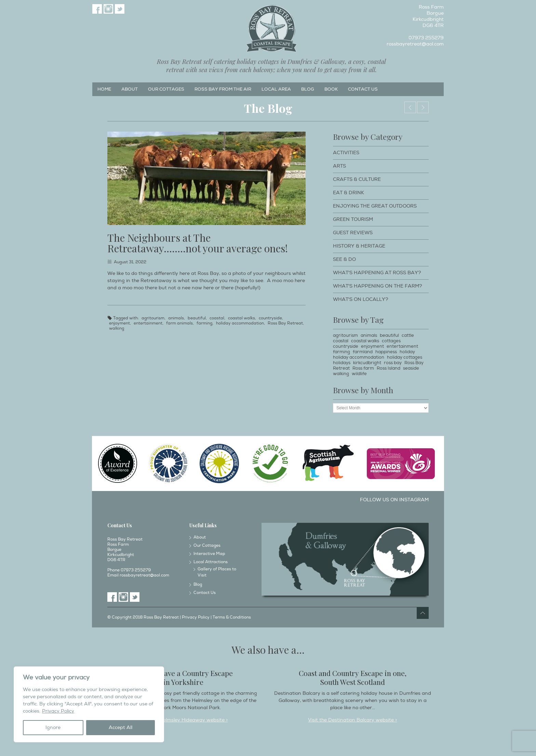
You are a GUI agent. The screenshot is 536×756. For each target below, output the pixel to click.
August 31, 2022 (130, 262)
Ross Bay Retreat (285, 323)
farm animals (179, 323)
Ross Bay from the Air (223, 89)
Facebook (97, 9)
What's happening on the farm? (378, 286)
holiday (407, 352)
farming (204, 323)
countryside (270, 318)
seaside (411, 368)
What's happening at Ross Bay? (377, 273)
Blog (308, 89)
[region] (89, 704)
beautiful (197, 318)
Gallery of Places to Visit (217, 572)
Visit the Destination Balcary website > (352, 720)
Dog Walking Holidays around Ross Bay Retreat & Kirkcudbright (410, 107)
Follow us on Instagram (394, 500)
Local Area (276, 89)
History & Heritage (359, 246)
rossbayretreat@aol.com (415, 44)
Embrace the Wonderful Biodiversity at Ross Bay (423, 107)
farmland (363, 352)
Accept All (120, 727)
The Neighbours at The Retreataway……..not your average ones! (198, 243)
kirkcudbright (367, 363)
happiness (386, 352)
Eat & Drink (349, 193)
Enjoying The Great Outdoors (375, 206)
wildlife (359, 374)
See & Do (344, 259)
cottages (391, 341)
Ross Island (388, 368)
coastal (217, 318)
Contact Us (363, 89)
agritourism (153, 318)
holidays (342, 363)
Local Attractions (211, 562)
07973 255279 (426, 38)
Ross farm (363, 368)
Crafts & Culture (357, 179)
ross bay (393, 363)
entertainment (148, 323)
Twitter (120, 9)
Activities (346, 153)
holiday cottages (405, 357)
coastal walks (242, 318)
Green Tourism (353, 219)
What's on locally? (361, 299)
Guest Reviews (353, 233)
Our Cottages (166, 89)
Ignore (53, 727)
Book (331, 89)
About (130, 89)
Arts (339, 166)
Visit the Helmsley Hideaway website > (183, 720)
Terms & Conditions (232, 617)
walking (117, 328)
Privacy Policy (58, 711)
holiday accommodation (240, 323)
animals (176, 318)
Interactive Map (209, 554)
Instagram (108, 9)
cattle (408, 335)
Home (104, 89)
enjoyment (119, 323)
